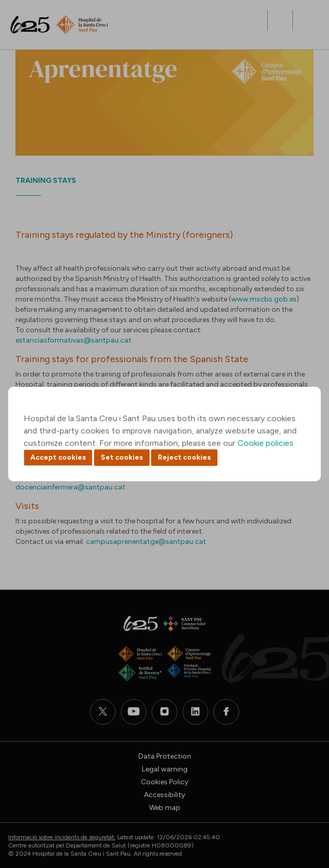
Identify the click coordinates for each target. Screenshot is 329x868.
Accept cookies (58, 457)
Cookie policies (266, 443)
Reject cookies (184, 457)
